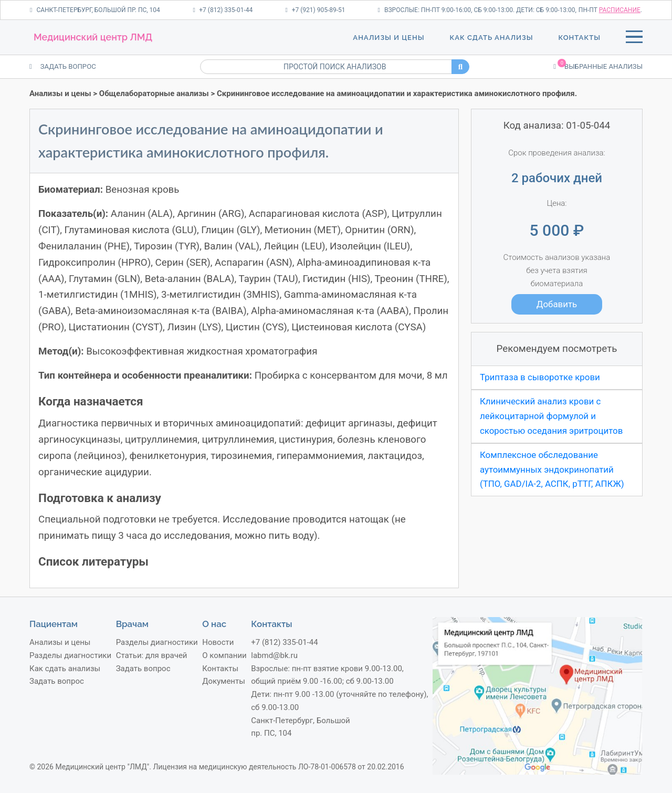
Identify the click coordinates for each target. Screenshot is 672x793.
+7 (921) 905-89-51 (315, 10)
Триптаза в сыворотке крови (540, 377)
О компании (224, 655)
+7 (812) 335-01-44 (223, 10)
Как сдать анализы (491, 38)
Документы (224, 681)
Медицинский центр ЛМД (93, 37)
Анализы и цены (388, 38)
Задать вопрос (57, 681)
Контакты (580, 38)
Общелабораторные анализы (154, 93)
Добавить (557, 304)
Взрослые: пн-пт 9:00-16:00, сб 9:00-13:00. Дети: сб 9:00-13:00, (477, 10)
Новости (218, 642)
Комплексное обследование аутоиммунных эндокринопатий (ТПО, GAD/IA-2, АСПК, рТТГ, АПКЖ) (552, 469)
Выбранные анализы (598, 66)
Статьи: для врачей (152, 655)
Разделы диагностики (70, 655)
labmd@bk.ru (274, 655)
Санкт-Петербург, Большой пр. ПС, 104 (95, 10)
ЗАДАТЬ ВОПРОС (63, 66)
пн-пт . (610, 10)
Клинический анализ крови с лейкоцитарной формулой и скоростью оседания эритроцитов (551, 416)
